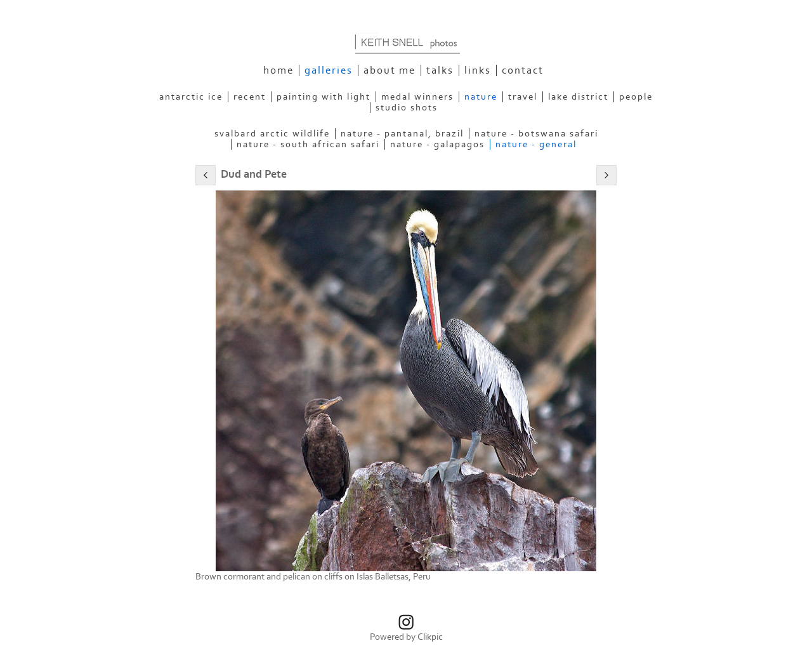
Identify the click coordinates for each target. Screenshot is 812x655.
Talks (440, 70)
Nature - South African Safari (308, 144)
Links (478, 70)
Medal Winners (417, 97)
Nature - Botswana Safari (536, 134)
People (636, 97)
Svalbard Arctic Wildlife (272, 134)
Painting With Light (324, 97)
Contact (523, 70)
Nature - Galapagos (437, 144)
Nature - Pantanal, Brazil (402, 134)
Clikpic (430, 637)
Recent (250, 97)
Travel (523, 97)
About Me (390, 70)
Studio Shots (407, 108)
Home (278, 70)
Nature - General (536, 144)
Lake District (578, 97)
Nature (481, 97)
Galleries (329, 70)
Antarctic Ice (191, 97)
